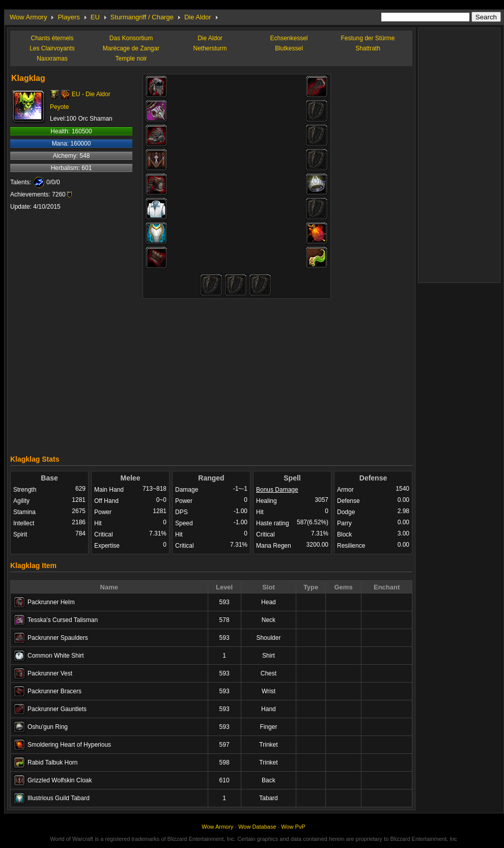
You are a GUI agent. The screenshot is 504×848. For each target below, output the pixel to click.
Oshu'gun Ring (48, 727)
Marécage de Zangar (131, 48)
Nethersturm (210, 48)
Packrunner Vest (50, 673)
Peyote (59, 107)
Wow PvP (293, 827)
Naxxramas (52, 59)
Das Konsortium (131, 38)
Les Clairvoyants (52, 48)
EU (95, 17)
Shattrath (368, 48)
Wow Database (257, 827)
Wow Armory (28, 17)
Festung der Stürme (368, 38)
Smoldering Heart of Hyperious (69, 745)
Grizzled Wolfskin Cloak (60, 780)
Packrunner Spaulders (58, 638)
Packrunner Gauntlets (57, 709)
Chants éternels (52, 38)
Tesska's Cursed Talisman (63, 620)
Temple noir (131, 59)
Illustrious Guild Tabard (59, 798)
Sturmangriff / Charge (142, 17)
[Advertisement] (212, 374)
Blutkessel (289, 48)
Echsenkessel (289, 38)
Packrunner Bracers (54, 691)
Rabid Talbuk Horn (53, 762)
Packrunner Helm (51, 602)
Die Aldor (198, 17)
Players (68, 17)
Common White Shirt (56, 656)
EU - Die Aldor (91, 94)
